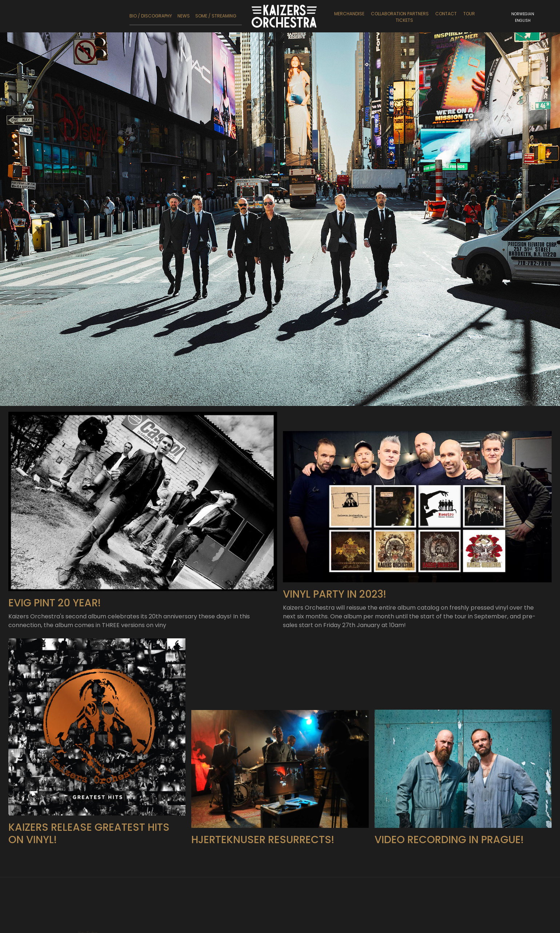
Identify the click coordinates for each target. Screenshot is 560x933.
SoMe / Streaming (216, 16)
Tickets (404, 20)
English (523, 21)
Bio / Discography (151, 16)
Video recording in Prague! (449, 875)
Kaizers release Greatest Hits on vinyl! (89, 869)
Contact (446, 14)
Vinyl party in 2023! (335, 630)
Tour (469, 14)
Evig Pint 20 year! (55, 639)
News (184, 16)
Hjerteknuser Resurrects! (263, 875)
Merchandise (349, 14)
